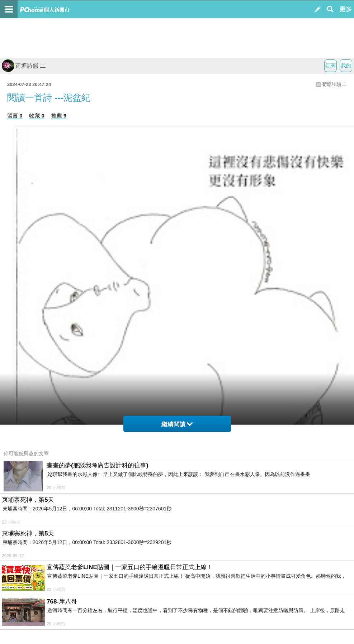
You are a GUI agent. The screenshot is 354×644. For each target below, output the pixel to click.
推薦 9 (59, 116)
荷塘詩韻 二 (24, 66)
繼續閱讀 (177, 424)
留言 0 (15, 116)
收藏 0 (37, 116)
